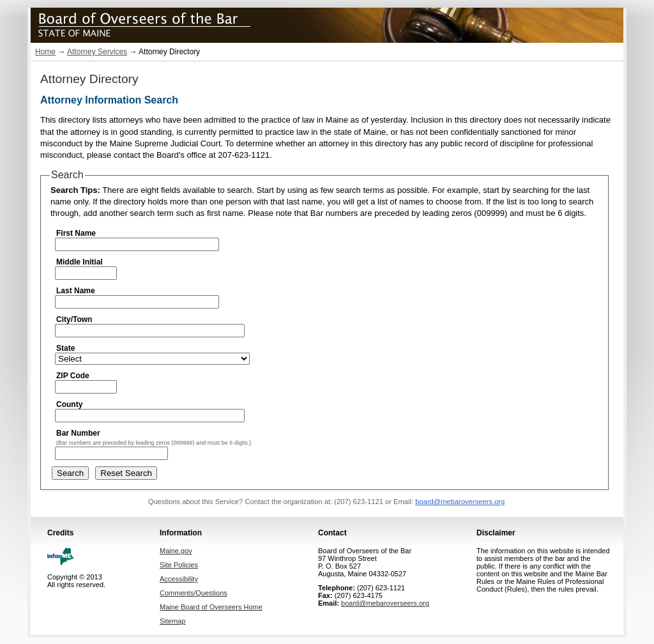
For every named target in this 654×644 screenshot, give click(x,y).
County (69, 404)
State (65, 348)
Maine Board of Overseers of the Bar (174, 23)
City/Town (74, 319)
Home (45, 52)
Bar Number (78, 433)
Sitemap (172, 621)
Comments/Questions (194, 593)
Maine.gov (176, 551)
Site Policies (179, 565)
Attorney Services (97, 52)
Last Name (76, 291)
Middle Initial (80, 262)
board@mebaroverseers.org (460, 502)
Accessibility (179, 579)
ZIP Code (73, 376)
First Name (76, 233)
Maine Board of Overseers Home (211, 607)
